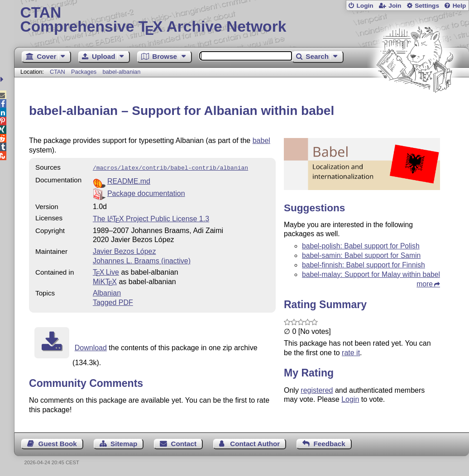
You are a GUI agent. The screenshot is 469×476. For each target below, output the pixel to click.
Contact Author (255, 443)
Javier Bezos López (124, 250)
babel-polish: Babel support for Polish (361, 246)
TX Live (106, 271)
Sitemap (124, 443)
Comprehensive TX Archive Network (241, 20)
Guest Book (58, 443)
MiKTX (105, 281)
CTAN (57, 72)
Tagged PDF (113, 302)
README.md (129, 180)
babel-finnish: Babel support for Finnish (364, 265)
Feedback (330, 443)
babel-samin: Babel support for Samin (361, 255)
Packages (85, 72)
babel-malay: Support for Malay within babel (371, 274)
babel (261, 140)
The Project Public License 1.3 (151, 218)
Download (91, 347)
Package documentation (146, 193)
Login (365, 6)
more (425, 284)
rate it (351, 353)
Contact (184, 443)
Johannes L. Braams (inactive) (142, 260)
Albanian (107, 292)
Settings (427, 6)
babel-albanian (121, 72)
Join (395, 6)
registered (317, 390)
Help (459, 6)
